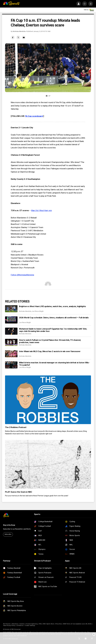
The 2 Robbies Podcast (16, 427)
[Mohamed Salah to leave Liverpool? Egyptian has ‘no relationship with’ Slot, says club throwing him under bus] (11, 331)
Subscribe (8, 534)
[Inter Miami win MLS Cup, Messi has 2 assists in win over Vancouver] (11, 354)
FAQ (40, 624)
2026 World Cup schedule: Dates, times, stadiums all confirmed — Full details (54, 318)
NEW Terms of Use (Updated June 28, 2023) (77, 624)
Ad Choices (7, 624)
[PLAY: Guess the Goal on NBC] (48, 464)
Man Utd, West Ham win (42, 210)
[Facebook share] (13, 37)
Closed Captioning (32, 624)
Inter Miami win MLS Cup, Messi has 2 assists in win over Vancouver (50, 351)
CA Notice (20, 625)
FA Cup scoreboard (34, 116)
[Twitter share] (18, 37)
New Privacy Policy (9, 625)
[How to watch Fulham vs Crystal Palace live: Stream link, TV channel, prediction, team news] (11, 342)
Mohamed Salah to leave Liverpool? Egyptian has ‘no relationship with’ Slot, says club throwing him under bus (53, 330)
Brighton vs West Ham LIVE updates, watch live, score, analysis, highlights (52, 306)
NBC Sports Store (49, 624)
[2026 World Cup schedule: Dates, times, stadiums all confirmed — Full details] (11, 320)
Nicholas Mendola (19, 31)
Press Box (59, 624)
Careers (22, 624)
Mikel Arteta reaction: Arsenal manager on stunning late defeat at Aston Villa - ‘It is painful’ (54, 364)
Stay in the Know (9, 525)
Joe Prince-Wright (38, 311)
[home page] (12, 4)
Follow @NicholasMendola (22, 275)
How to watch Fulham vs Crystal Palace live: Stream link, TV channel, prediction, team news (50, 341)
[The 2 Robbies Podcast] (48, 400)
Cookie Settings (30, 625)
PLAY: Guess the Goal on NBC (19, 492)
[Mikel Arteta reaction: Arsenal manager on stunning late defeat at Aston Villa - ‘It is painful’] (11, 365)
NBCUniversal (16, 629)
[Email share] (24, 37)
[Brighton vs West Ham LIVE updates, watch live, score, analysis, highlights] (11, 309)
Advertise (15, 624)
